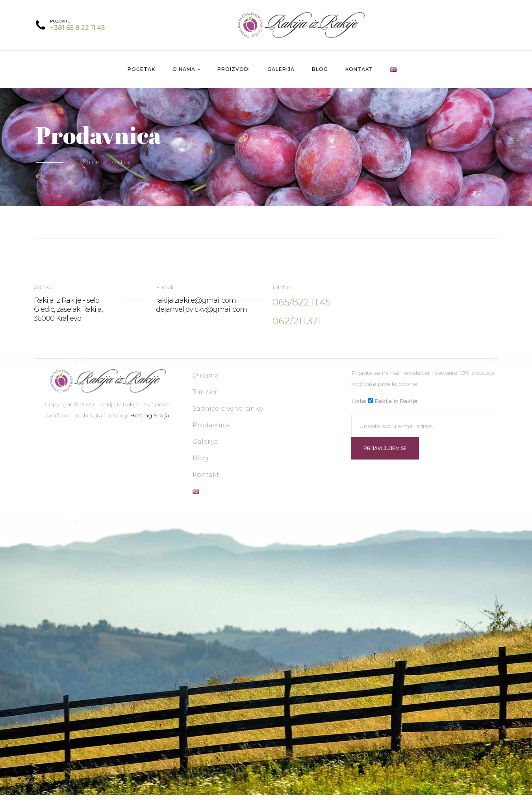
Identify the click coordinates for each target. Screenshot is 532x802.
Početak (141, 76)
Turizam (206, 399)
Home (89, 169)
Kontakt (359, 76)
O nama (186, 76)
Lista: (359, 408)
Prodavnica (211, 432)
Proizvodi (234, 76)
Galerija (281, 76)
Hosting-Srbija (149, 422)
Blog (320, 76)
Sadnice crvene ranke (228, 415)
